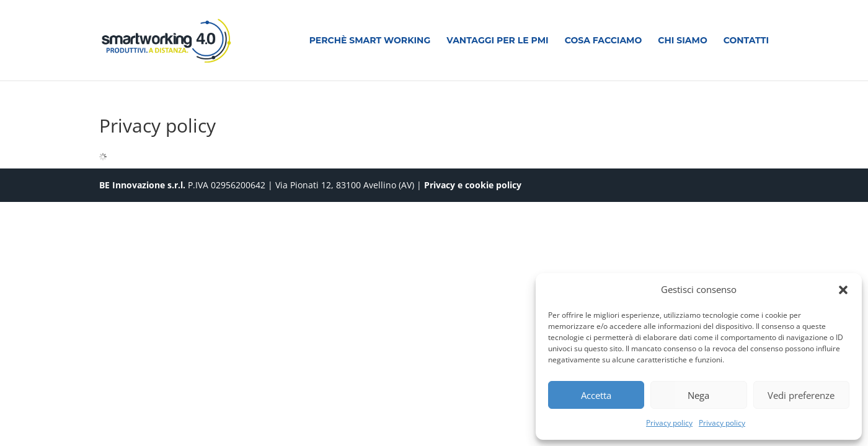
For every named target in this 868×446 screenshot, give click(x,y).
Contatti (746, 41)
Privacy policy (669, 423)
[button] (843, 290)
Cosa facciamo (604, 41)
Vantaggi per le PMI (497, 41)
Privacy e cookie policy (473, 185)
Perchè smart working (370, 41)
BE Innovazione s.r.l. (144, 185)
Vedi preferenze (801, 395)
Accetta (596, 395)
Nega (698, 395)
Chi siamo (682, 41)
